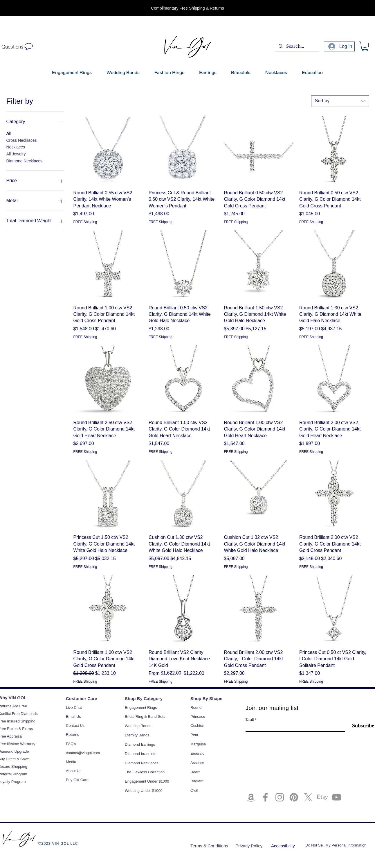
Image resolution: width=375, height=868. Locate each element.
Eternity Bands (137, 735)
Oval (194, 790)
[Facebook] (265, 797)
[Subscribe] (359, 726)
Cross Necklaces (22, 140)
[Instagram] (280, 797)
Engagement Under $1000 (147, 781)
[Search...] (297, 46)
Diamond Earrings (140, 744)
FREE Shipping (85, 222)
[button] (365, 46)
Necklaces (16, 147)
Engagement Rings (141, 708)
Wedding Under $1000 (144, 791)
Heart (195, 772)
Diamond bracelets (140, 754)
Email (250, 720)
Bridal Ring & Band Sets (145, 717)
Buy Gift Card (77, 780)
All (9, 133)
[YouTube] (337, 797)
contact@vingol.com (83, 753)
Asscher (197, 763)
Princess (198, 717)
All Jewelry (16, 154)
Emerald (197, 753)
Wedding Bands (138, 726)
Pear (194, 735)
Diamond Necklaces (25, 160)
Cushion (197, 726)
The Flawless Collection (145, 772)
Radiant (197, 781)
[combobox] (340, 101)
